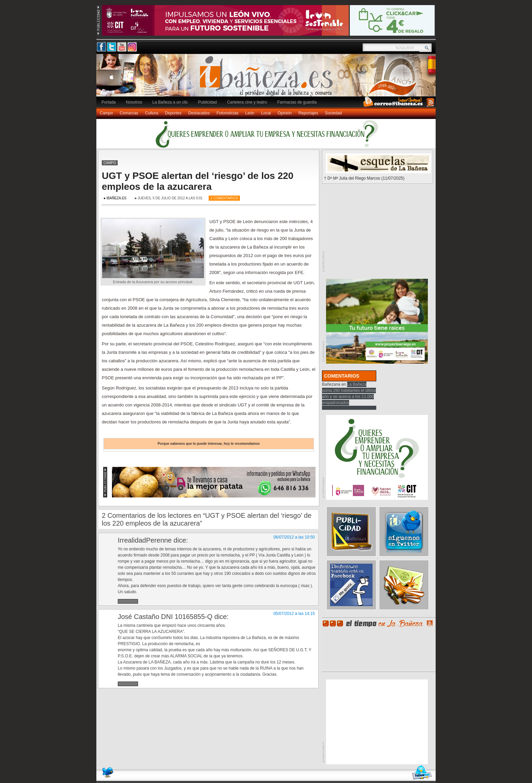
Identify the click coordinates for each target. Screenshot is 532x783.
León (250, 113)
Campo (106, 113)
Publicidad (207, 102)
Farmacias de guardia (297, 102)
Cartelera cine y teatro (247, 102)
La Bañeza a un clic (170, 102)
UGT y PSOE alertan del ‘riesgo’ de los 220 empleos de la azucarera (198, 181)
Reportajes (308, 113)
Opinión (284, 113)
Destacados (199, 113)
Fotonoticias (227, 113)
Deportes (173, 113)
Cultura (151, 113)
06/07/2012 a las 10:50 (294, 537)
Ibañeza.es (268, 79)
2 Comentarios (224, 198)
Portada (109, 102)
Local (266, 113)
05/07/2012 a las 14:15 (294, 614)
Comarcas (129, 113)
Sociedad (334, 113)
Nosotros (134, 102)
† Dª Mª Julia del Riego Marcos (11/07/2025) (364, 178)
